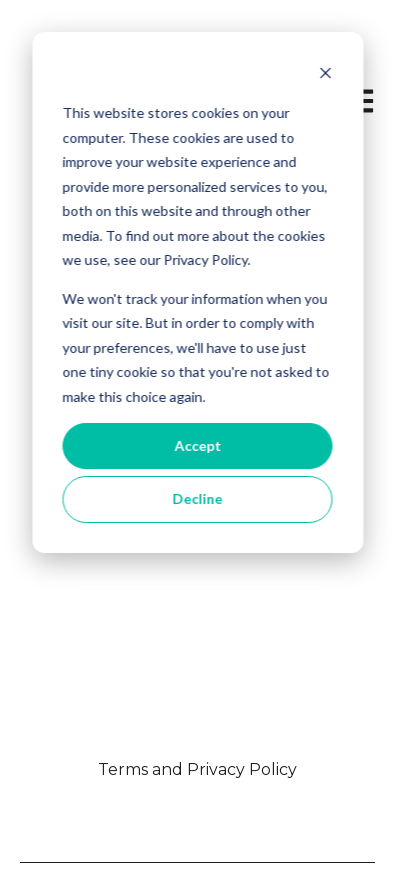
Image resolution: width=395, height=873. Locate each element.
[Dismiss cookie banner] (325, 75)
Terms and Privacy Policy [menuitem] (197, 769)
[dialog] (197, 292)
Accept (197, 445)
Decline (198, 498)
